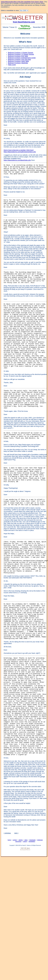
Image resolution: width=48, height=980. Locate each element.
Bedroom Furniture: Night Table (18, 61)
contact (15, 840)
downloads (32, 840)
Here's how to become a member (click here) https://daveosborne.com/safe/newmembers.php (20, 151)
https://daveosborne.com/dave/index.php (17, 160)
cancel (25, 841)
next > (16, 833)
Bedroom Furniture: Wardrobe (18, 63)
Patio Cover (12, 65)
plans (26, 840)
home (9, 840)
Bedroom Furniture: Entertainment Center (22, 58)
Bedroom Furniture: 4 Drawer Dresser (21, 53)
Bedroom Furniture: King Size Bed (19, 59)
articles (21, 840)
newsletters (32, 841)
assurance (18, 841)
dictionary (40, 840)
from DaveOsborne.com (24, 22)
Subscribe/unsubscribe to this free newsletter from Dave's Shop (22, 2)
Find (14, 18)
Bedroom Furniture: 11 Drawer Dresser (21, 54)
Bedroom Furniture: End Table (18, 56)
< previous (7, 833)
